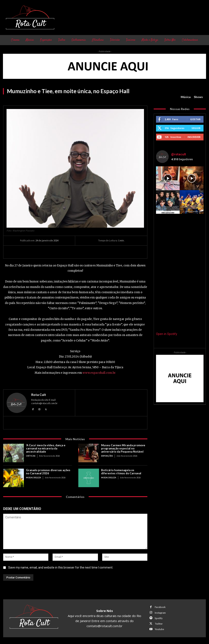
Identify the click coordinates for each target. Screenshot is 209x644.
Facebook (160, 607)
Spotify (159, 618)
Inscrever (194, 137)
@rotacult (179, 154)
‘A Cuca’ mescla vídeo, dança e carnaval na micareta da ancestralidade (46, 448)
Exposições (107, 456)
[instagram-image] (168, 178)
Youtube (159, 629)
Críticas (31, 456)
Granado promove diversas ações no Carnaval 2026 (48, 472)
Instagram (160, 613)
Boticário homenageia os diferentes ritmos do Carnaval (121, 472)
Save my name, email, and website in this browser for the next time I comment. (61, 567)
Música (186, 97)
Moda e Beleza (33, 478)
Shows (198, 97)
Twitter (159, 624)
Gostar (195, 119)
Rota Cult (39, 395)
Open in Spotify (167, 334)
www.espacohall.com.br (99, 373)
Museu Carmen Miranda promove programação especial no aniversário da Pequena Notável (123, 448)
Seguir (196, 128)
